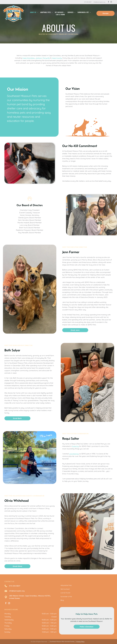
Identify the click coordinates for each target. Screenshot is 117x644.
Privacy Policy (80, 642)
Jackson (39, 58)
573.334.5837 (88, 2)
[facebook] (108, 2)
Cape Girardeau (29, 58)
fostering (75, 446)
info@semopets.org (99, 2)
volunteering (74, 454)
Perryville (46, 58)
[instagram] (111, 2)
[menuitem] (34, 12)
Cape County (57, 58)
